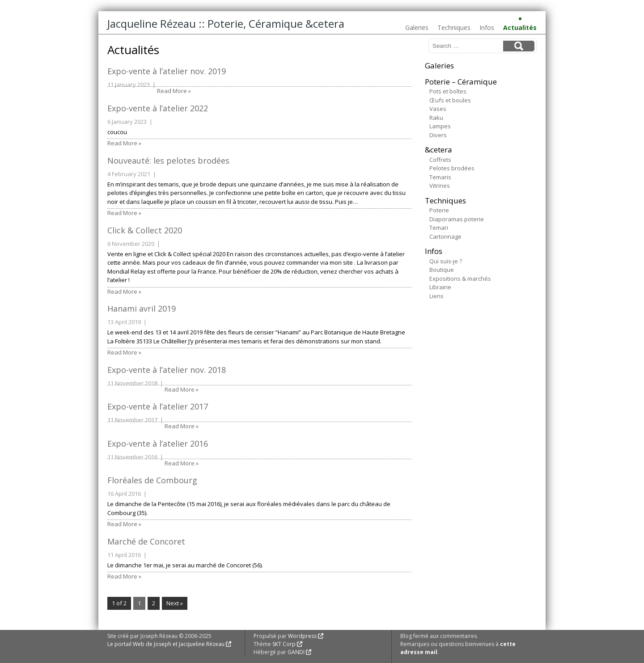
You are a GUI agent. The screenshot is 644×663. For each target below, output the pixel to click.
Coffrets (440, 160)
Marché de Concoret (146, 541)
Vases (438, 109)
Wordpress (302, 636)
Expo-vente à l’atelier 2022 (158, 108)
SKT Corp (284, 644)
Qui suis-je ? (446, 261)
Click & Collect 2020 (145, 230)
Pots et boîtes (448, 91)
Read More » (174, 91)
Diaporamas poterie (457, 219)
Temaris (440, 177)
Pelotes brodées (452, 168)
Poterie (439, 210)
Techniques (454, 27)
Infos (487, 27)
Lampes (440, 126)
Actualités (520, 27)
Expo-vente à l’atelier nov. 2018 (167, 370)
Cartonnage (445, 236)
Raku (436, 118)
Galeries (417, 27)
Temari (439, 228)
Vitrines (440, 186)
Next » (175, 603)
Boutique (442, 270)
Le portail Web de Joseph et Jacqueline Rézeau (166, 644)
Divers (438, 135)
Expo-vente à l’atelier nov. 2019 (167, 71)
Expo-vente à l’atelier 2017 (158, 406)
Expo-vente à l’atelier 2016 (158, 443)
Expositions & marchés (460, 279)
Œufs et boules (450, 100)
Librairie (440, 287)
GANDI (296, 652)
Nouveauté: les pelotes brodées (168, 160)
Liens (436, 296)
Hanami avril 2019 (142, 308)
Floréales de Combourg (152, 480)
